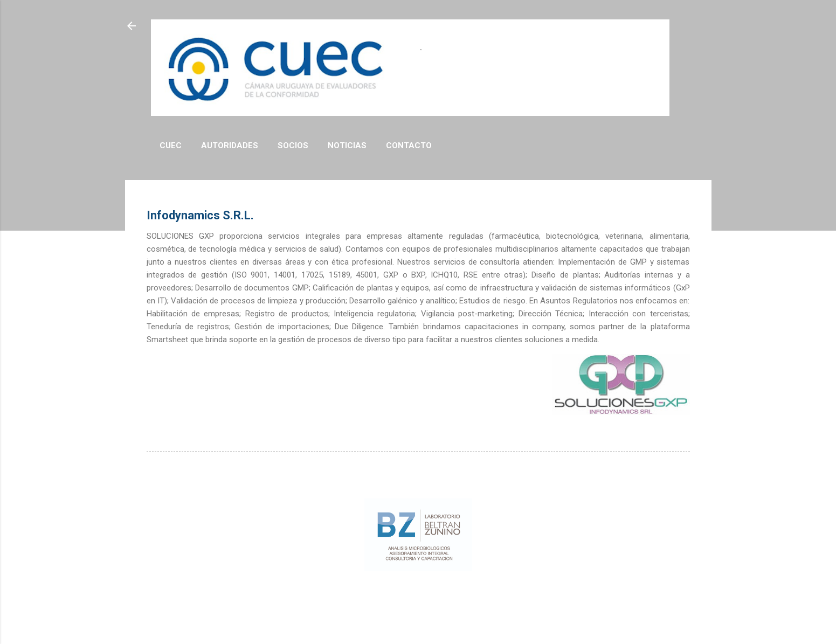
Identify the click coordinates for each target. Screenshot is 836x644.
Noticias (347, 146)
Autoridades (230, 146)
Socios (293, 146)
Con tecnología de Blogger (418, 595)
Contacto (409, 146)
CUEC (171, 146)
